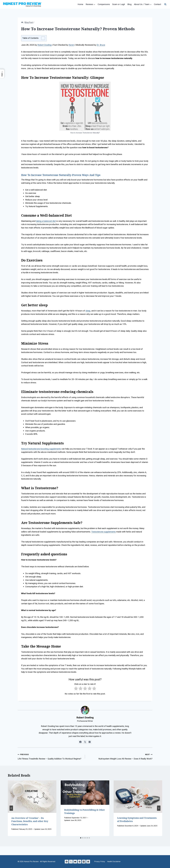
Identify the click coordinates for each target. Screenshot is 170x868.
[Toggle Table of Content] (42, 38)
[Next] (159, 808)
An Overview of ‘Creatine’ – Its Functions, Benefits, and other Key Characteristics (30, 821)
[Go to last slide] (11, 808)
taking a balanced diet (46, 221)
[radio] (76, 689)
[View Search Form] (165, 4)
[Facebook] (67, 862)
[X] (71, 862)
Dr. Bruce (101, 45)
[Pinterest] (80, 862)
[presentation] (32, 797)
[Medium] (84, 862)
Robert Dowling (45, 45)
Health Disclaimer (114, 862)
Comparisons (104, 4)
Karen (71, 45)
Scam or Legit (119, 4)
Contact (157, 4)
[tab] (81, 838)
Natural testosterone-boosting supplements (41, 449)
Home (80, 4)
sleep (88, 311)
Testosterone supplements (103, 532)
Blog (129, 4)
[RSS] (88, 862)
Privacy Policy (100, 862)
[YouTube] (75, 862)
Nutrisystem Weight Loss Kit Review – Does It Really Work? (120, 756)
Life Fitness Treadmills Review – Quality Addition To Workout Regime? (50, 756)
